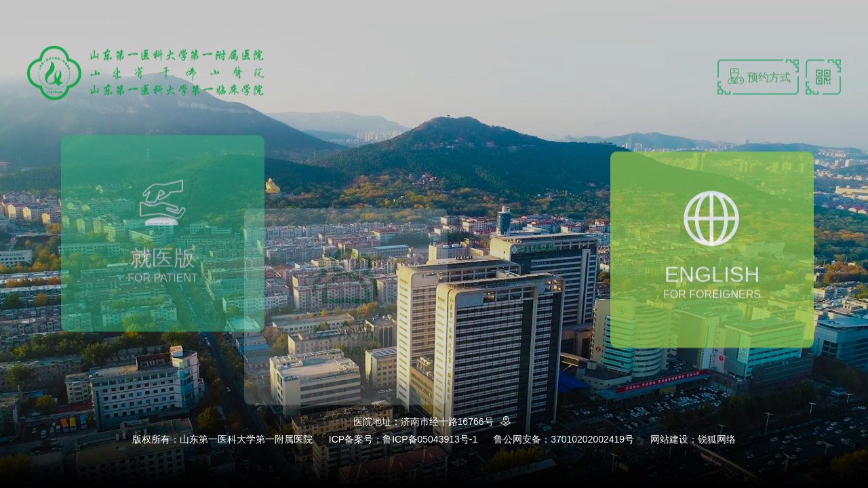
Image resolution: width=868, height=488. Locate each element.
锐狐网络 (717, 439)
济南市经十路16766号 (458, 422)
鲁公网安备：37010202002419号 (564, 439)
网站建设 (669, 439)
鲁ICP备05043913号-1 (430, 439)
